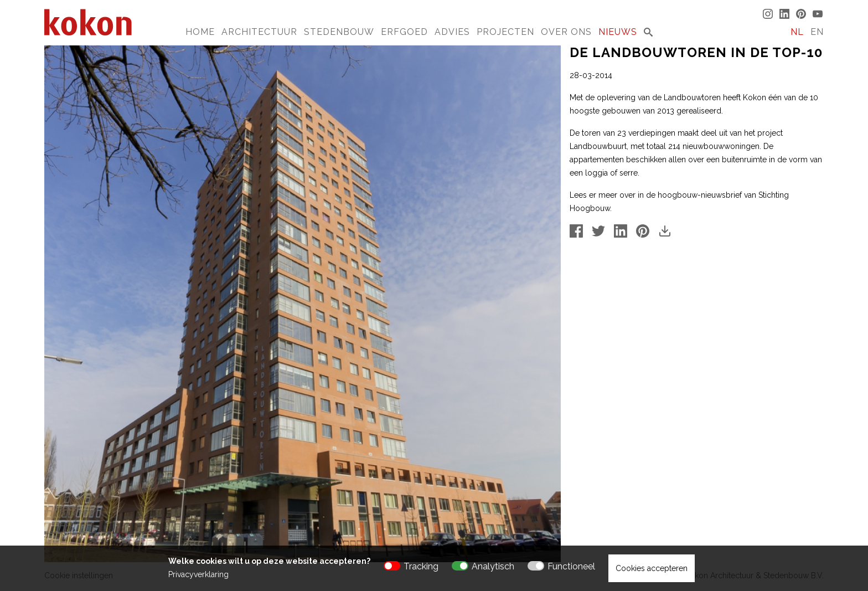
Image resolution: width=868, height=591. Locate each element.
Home (200, 32)
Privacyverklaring (198, 574)
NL (797, 32)
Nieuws (618, 32)
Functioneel (571, 566)
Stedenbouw (339, 32)
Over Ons (566, 32)
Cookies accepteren (652, 568)
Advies (452, 32)
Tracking (421, 566)
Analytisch (493, 566)
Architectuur (259, 32)
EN (817, 32)
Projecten (505, 32)
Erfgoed (404, 32)
